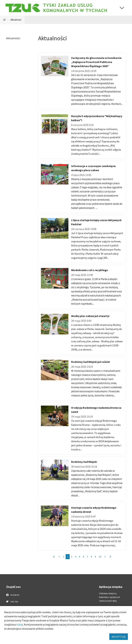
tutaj (20, 624)
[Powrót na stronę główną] (4, 20)
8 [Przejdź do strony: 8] (91, 557)
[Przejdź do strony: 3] (105, 557)
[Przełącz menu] (122, 8)
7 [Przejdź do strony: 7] (87, 557)
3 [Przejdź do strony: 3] (72, 557)
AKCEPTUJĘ (119, 637)
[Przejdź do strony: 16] (110, 557)
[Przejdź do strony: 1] (54, 557)
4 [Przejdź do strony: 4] (76, 557)
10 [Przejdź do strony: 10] (100, 557)
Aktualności (16, 20)
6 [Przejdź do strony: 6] (83, 557)
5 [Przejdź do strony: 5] (79, 557)
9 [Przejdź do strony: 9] (95, 557)
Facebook (13, 595)
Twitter (12, 602)
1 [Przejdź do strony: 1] (64, 557)
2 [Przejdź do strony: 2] (68, 557)
